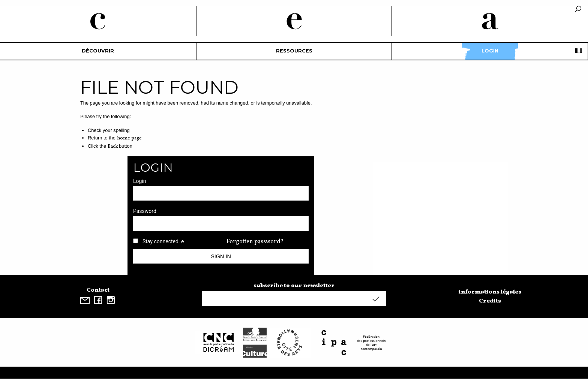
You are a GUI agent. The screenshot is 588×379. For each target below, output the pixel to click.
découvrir (98, 51)
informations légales (490, 292)
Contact (98, 290)
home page (129, 138)
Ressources (294, 51)
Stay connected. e (163, 241)
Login (490, 51)
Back (113, 147)
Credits (490, 301)
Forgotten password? (255, 242)
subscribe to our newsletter (294, 286)
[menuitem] (98, 51)
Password (145, 211)
